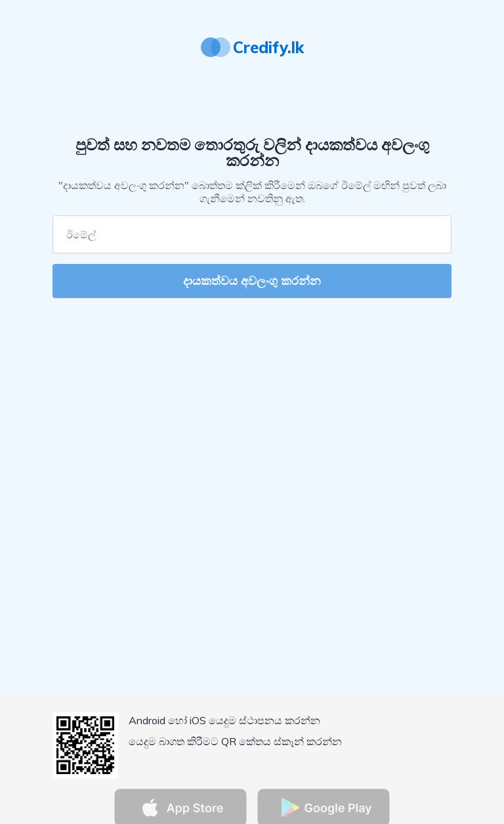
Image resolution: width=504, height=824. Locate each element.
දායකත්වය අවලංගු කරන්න (252, 281)
